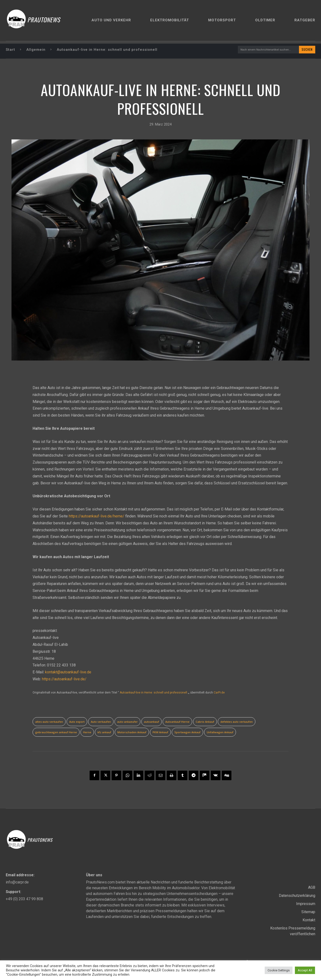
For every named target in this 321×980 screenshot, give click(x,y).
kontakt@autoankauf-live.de (68, 673)
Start (10, 50)
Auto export (77, 722)
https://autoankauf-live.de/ (64, 679)
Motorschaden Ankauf (132, 733)
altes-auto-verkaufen (49, 722)
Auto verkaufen (101, 722)
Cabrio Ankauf (205, 722)
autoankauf (152, 722)
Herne (87, 733)
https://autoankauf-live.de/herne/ (97, 517)
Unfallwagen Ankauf (220, 733)
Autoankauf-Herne (177, 722)
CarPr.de (219, 693)
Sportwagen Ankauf (187, 733)
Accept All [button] (305, 970)
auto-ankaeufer (127, 722)
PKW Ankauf (160, 733)
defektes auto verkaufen (237, 722)
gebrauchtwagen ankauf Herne (56, 733)
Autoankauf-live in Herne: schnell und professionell (153, 693)
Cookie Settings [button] (279, 970)
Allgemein (36, 50)
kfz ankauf (104, 733)
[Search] (306, 50)
